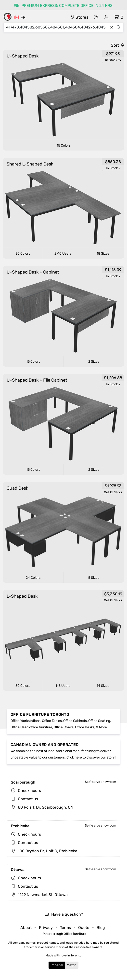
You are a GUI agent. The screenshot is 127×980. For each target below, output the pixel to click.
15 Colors (64, 145)
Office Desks (85, 727)
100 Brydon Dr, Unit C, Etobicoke (44, 851)
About (26, 928)
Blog (101, 928)
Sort (117, 45)
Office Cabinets (75, 721)
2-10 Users (63, 254)
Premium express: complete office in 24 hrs (63, 6)
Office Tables (52, 721)
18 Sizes (103, 254)
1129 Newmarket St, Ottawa (39, 895)
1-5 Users (63, 686)
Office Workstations (25, 721)
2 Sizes (94, 362)
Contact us (28, 799)
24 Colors (33, 578)
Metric (72, 965)
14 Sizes (103, 686)
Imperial (57, 965)
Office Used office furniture (31, 727)
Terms (65, 928)
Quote (84, 928)
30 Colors (23, 254)
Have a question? (64, 914)
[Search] (57, 27)
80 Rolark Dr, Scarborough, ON (42, 807)
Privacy (46, 928)
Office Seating (99, 721)
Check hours (29, 791)
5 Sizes (94, 578)
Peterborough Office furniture (64, 934)
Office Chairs (64, 727)
